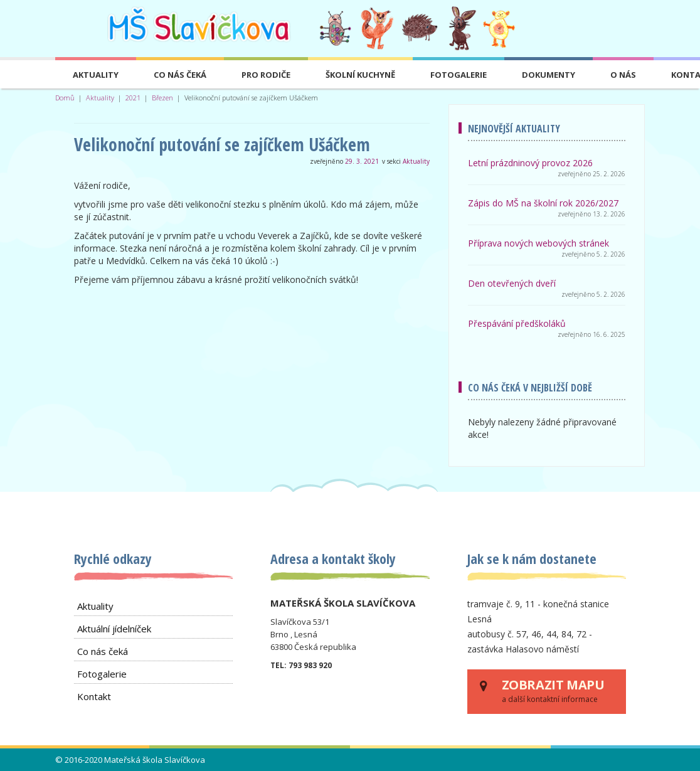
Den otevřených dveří (512, 283)
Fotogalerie (459, 75)
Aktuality (96, 75)
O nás (623, 75)
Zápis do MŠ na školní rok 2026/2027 (543, 203)
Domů (65, 98)
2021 (133, 98)
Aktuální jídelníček (114, 629)
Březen (162, 98)
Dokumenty (549, 75)
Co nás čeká (180, 75)
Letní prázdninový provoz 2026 (530, 163)
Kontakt (94, 696)
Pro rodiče (266, 75)
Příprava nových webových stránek (538, 243)
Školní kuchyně (360, 75)
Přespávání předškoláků (517, 323)
